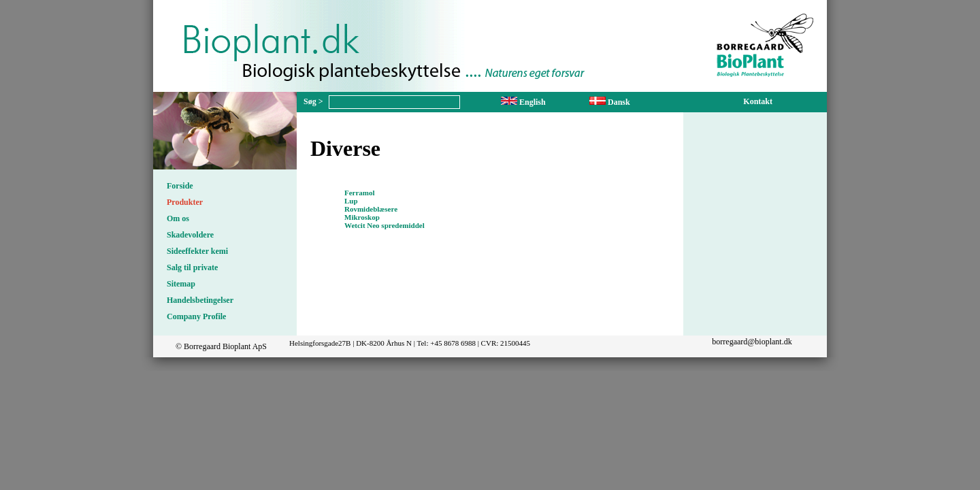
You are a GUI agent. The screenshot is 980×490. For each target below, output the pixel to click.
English (523, 102)
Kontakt (758, 101)
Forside (180, 186)
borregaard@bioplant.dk (752, 342)
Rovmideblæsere (371, 209)
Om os (178, 218)
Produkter (185, 202)
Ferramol (360, 193)
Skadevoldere (190, 235)
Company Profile (196, 316)
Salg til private (192, 267)
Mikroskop (362, 217)
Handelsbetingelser (200, 300)
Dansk (610, 102)
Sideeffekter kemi (197, 251)
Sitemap (181, 284)
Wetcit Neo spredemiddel (385, 225)
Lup (351, 201)
